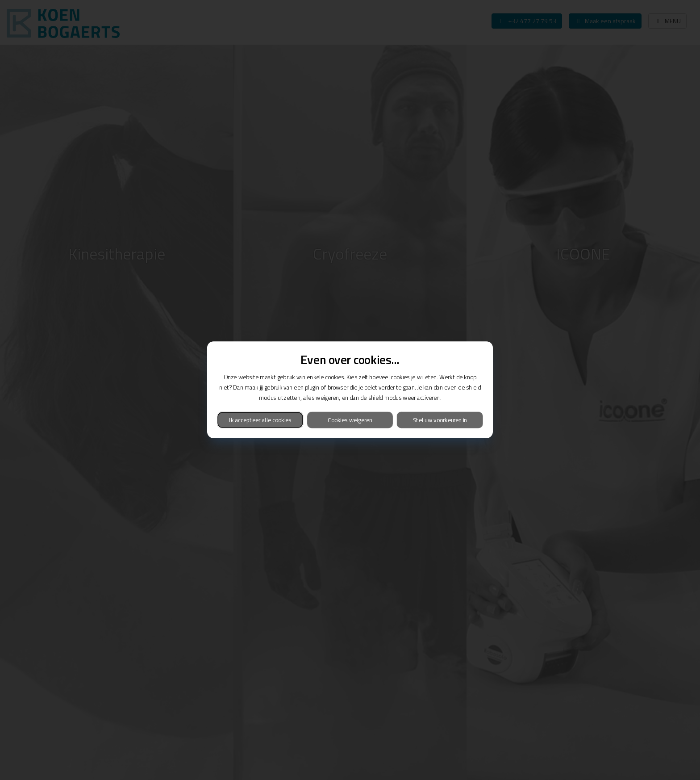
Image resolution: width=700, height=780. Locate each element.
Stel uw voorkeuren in (440, 420)
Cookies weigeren (350, 420)
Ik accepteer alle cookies (260, 420)
